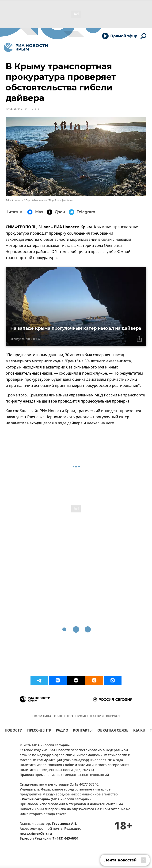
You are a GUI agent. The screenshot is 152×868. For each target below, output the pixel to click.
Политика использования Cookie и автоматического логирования (74, 765)
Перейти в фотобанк (61, 200)
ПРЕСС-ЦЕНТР (39, 731)
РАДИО (62, 731)
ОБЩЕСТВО (63, 716)
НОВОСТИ (14, 731)
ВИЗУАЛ (113, 716)
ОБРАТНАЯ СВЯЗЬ (113, 731)
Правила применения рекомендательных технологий (64, 775)
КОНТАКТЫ (83, 731)
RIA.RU (139, 731)
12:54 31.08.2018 (16, 109)
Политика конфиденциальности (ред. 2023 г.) (57, 770)
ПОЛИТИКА (42, 716)
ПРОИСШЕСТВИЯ (89, 716)
